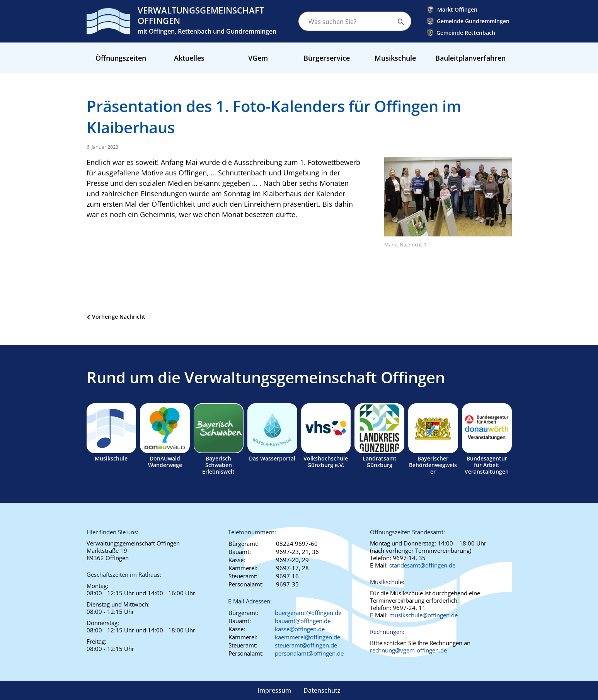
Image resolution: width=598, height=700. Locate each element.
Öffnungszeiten (121, 58)
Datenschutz (322, 690)
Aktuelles (189, 58)
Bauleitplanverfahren (470, 58)
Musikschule (395, 58)
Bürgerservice (327, 58)
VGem (258, 58)
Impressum (274, 690)
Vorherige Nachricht (119, 317)
